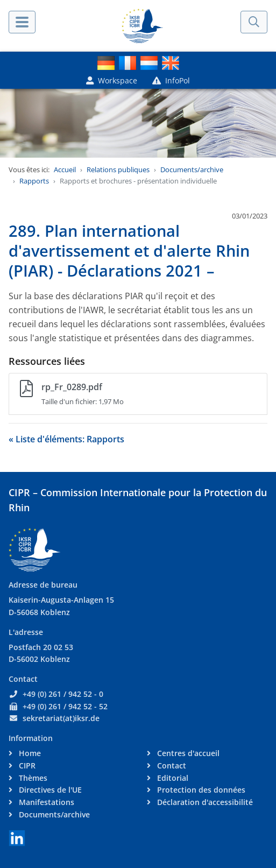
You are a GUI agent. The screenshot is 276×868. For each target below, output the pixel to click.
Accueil (65, 170)
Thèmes (32, 778)
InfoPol (171, 80)
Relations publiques (118, 170)
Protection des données (200, 790)
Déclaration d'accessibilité (204, 802)
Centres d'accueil (187, 753)
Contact (171, 765)
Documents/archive (192, 170)
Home (29, 753)
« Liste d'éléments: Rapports (66, 439)
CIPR (26, 765)
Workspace (112, 80)
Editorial (172, 778)
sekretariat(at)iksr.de (61, 718)
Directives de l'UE (49, 790)
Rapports (34, 181)
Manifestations (45, 802)
